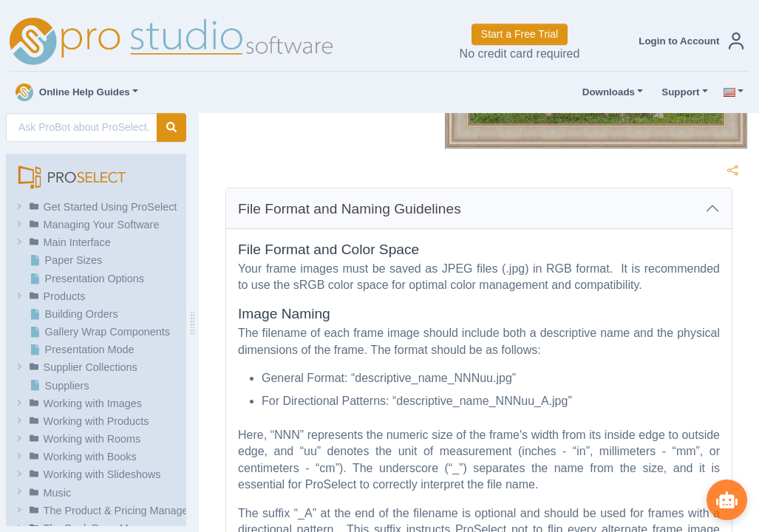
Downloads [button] (605, 92)
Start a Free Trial (520, 34)
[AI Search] (82, 127)
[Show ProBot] (726, 499)
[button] (688, 41)
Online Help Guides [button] (73, 92)
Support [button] (677, 92)
